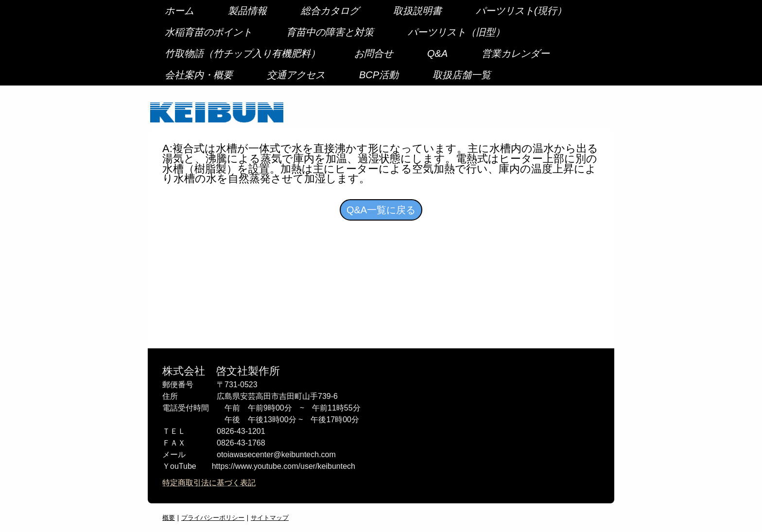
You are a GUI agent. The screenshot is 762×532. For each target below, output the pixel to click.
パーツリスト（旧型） (456, 32)
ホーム (179, 11)
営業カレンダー (516, 53)
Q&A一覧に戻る (381, 210)
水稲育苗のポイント (208, 32)
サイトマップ (270, 517)
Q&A (437, 53)
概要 (169, 517)
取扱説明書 (417, 11)
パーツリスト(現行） (521, 11)
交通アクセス (296, 75)
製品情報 (247, 11)
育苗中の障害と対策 (330, 32)
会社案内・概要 (199, 75)
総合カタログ (330, 11)
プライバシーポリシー (213, 517)
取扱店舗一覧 (462, 75)
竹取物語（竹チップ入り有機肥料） (242, 53)
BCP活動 (379, 75)
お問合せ (374, 53)
